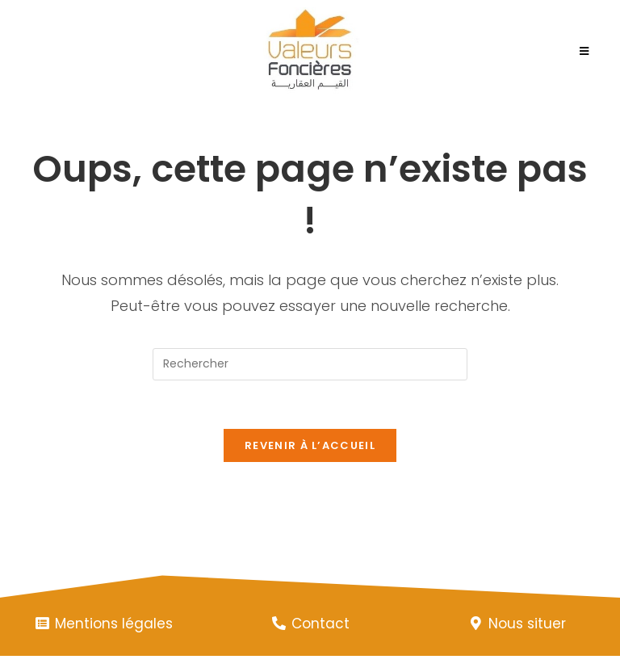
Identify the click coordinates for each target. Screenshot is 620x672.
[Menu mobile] (584, 51)
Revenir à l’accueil (310, 445)
